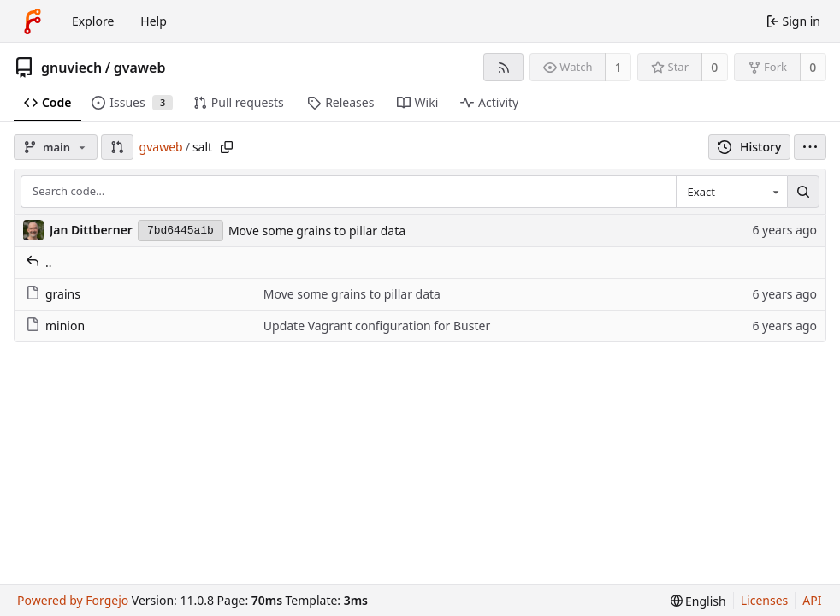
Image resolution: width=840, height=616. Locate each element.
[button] (117, 147)
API (812, 600)
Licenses (765, 600)
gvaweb (140, 68)
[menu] (810, 147)
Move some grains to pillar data (317, 231)
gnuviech (71, 68)
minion (55, 326)
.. (39, 262)
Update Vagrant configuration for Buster (377, 326)
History (750, 147)
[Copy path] (227, 147)
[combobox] (731, 192)
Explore (93, 21)
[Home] (33, 21)
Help (154, 21)
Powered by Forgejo (73, 600)
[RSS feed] (503, 67)
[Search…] (803, 192)
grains (53, 294)
